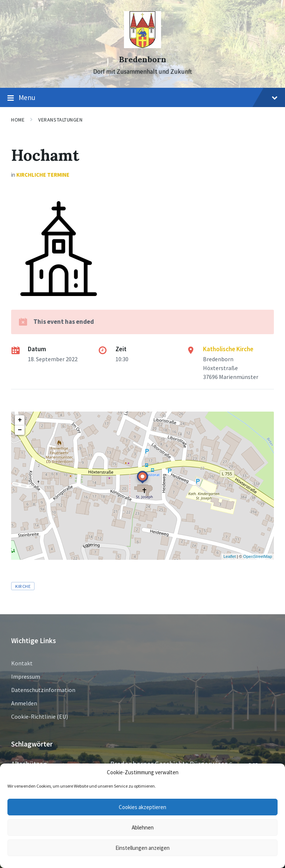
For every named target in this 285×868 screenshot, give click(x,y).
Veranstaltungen (60, 120)
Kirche (23, 586)
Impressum (26, 676)
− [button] (20, 430)
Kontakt (22, 663)
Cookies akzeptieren (142, 807)
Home (18, 120)
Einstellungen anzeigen (142, 848)
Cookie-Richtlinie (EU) (40, 716)
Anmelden (24, 703)
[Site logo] (142, 46)
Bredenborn (142, 59)
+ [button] (20, 420)
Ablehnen (143, 827)
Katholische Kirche (228, 349)
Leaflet (230, 556)
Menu (142, 98)
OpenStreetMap (258, 556)
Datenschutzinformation (43, 690)
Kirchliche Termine (43, 175)
